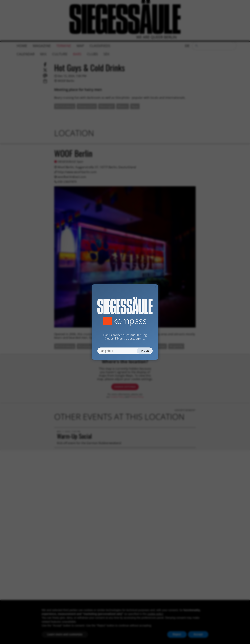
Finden (144, 351)
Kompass (130, 321)
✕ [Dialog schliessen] (147, 287)
